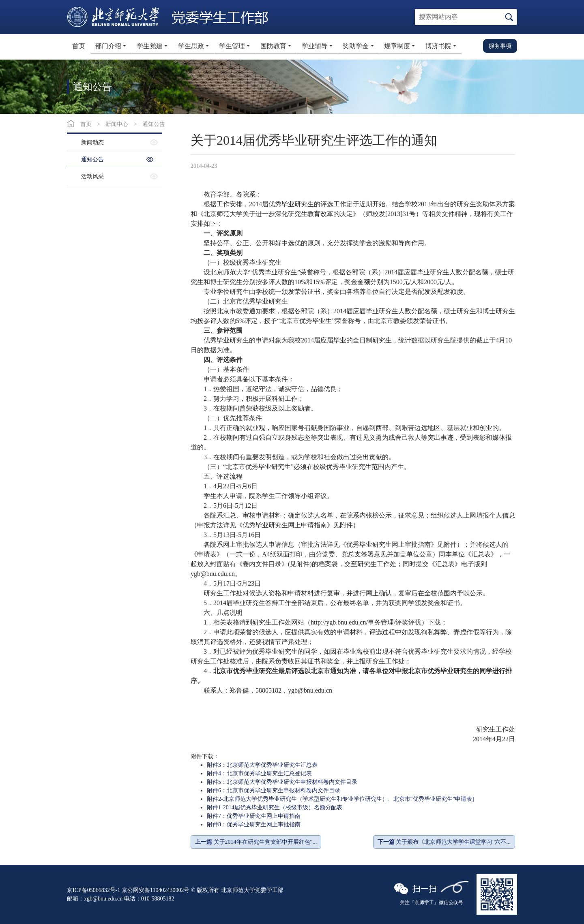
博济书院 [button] (438, 46)
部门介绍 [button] (108, 46)
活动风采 (92, 176)
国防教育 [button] (273, 46)
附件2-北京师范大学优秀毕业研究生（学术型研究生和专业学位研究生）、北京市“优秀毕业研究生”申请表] (340, 799)
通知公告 (154, 124)
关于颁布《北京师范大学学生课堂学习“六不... (444, 842)
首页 (79, 46)
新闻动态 (92, 142)
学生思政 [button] (191, 46)
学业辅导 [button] (315, 46)
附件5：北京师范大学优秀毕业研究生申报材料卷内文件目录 (282, 782)
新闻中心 (117, 124)
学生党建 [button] (150, 46)
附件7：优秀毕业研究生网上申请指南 (254, 816)
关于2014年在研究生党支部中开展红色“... (256, 842)
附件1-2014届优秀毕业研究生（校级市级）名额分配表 (275, 807)
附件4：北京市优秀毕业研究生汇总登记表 (259, 773)
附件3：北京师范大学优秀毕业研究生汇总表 (262, 765)
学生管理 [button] (232, 46)
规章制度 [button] (397, 46)
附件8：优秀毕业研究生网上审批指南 (254, 825)
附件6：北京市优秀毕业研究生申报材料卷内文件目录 (274, 790)
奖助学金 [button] (356, 46)
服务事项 (500, 46)
